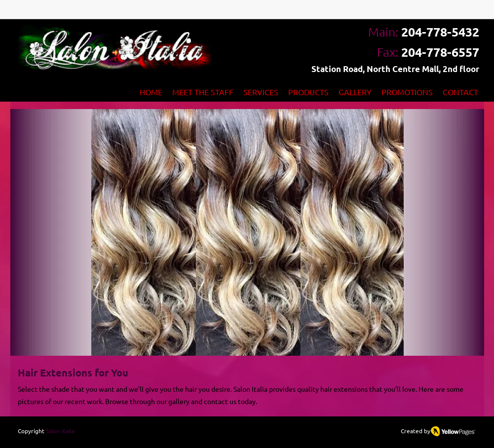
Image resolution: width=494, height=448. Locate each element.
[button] (247, 232)
